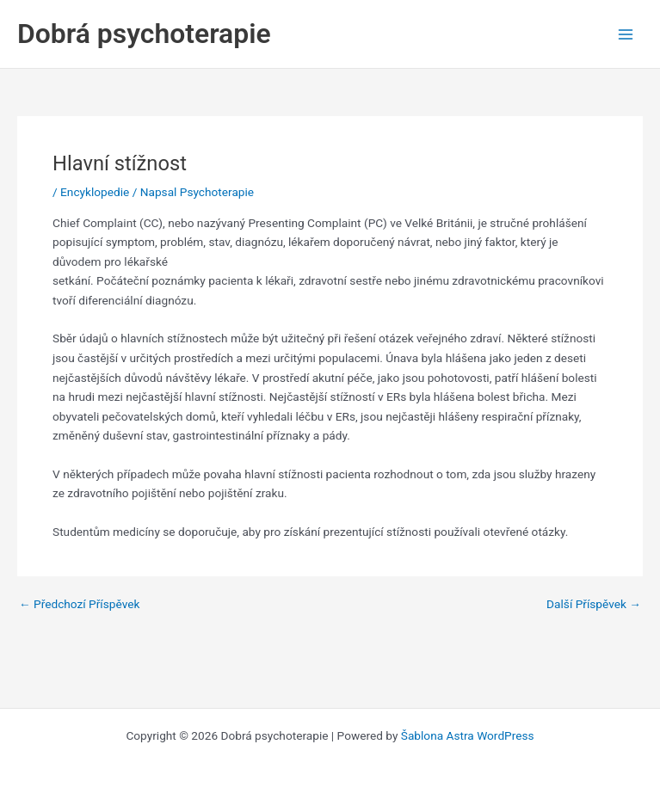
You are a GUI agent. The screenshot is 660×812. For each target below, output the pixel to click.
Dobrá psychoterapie (144, 34)
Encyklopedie (95, 192)
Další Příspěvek (594, 605)
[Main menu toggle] (626, 34)
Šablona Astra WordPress (468, 735)
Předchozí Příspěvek (79, 605)
